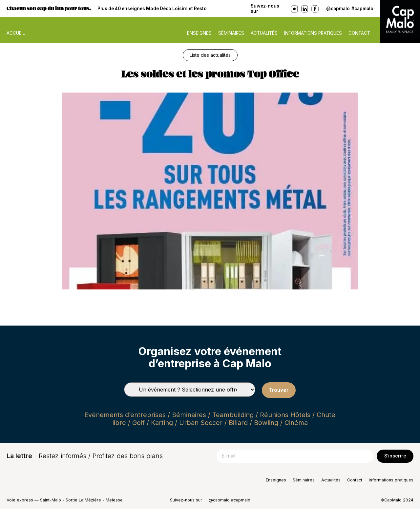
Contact (359, 33)
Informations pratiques (313, 33)
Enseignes (199, 33)
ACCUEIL (16, 33)
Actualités (264, 33)
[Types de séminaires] (190, 390)
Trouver (279, 390)
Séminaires (231, 33)
